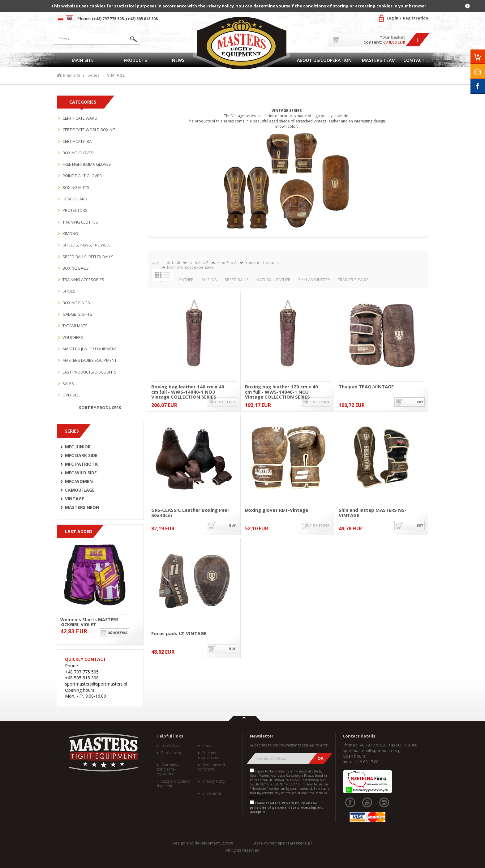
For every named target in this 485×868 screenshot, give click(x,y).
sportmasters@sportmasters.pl (372, 750)
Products (135, 60)
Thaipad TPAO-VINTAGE (366, 387)
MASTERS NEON (82, 507)
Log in (393, 18)
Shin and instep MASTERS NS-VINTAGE (373, 513)
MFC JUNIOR (78, 447)
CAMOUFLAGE (80, 490)
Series (94, 75)
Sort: (155, 263)
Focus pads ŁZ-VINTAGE (179, 634)
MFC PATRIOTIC (82, 464)
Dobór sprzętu (173, 753)
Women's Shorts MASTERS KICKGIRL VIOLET (89, 622)
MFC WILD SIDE (81, 473)
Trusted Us (170, 746)
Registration (416, 18)
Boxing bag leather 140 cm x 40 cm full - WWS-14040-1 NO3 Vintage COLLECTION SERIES (188, 389)
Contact (414, 60)
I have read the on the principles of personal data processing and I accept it (288, 807)
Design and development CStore (203, 843)
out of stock (223, 402)
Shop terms (212, 793)
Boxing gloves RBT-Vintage (277, 510)
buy (420, 402)
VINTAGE (75, 499)
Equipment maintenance (209, 755)
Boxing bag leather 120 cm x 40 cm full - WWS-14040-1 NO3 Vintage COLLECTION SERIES (281, 389)
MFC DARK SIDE (81, 455)
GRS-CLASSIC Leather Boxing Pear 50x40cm (190, 513)
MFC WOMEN (79, 481)
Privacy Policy (214, 781)
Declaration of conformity (211, 767)
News (178, 60)
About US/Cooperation (324, 60)
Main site (83, 60)
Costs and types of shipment (173, 784)
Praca (207, 746)
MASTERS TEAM (379, 60)
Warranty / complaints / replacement (168, 770)
